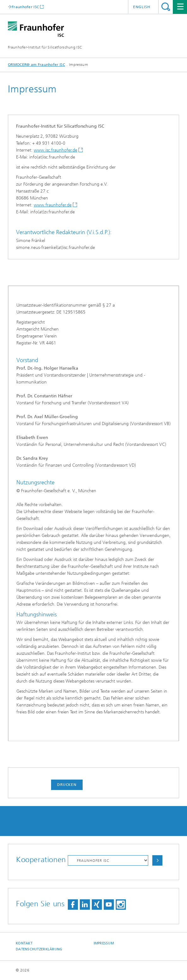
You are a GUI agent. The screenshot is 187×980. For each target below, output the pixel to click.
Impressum (104, 943)
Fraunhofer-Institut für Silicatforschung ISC (45, 47)
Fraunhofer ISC (25, 7)
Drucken (67, 785)
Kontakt (24, 943)
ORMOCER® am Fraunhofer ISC (36, 65)
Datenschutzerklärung (39, 949)
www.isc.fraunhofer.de (56, 150)
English (142, 7)
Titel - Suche (166, 7)
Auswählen (157, 860)
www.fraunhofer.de (53, 205)
